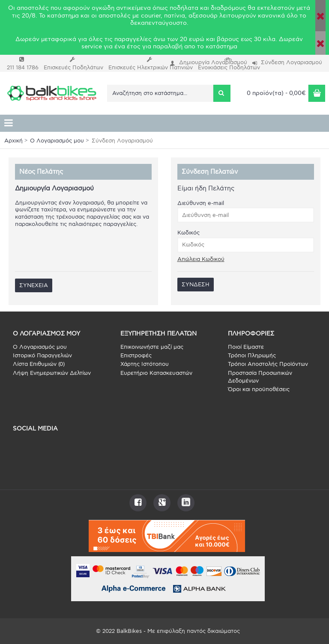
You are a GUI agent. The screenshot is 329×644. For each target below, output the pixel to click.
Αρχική (13, 141)
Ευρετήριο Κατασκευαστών (156, 373)
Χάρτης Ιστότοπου (145, 364)
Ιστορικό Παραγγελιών (42, 356)
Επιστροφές (136, 356)
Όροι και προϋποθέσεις (259, 389)
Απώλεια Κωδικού (201, 259)
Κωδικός (188, 233)
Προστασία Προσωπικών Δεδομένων (260, 377)
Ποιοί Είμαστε (246, 347)
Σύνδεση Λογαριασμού (122, 141)
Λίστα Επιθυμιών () (39, 364)
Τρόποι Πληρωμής (252, 356)
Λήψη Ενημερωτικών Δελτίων (52, 373)
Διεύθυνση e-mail (201, 203)
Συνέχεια (34, 285)
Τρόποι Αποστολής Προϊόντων (268, 364)
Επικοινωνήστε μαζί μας (152, 347)
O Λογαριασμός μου (57, 141)
